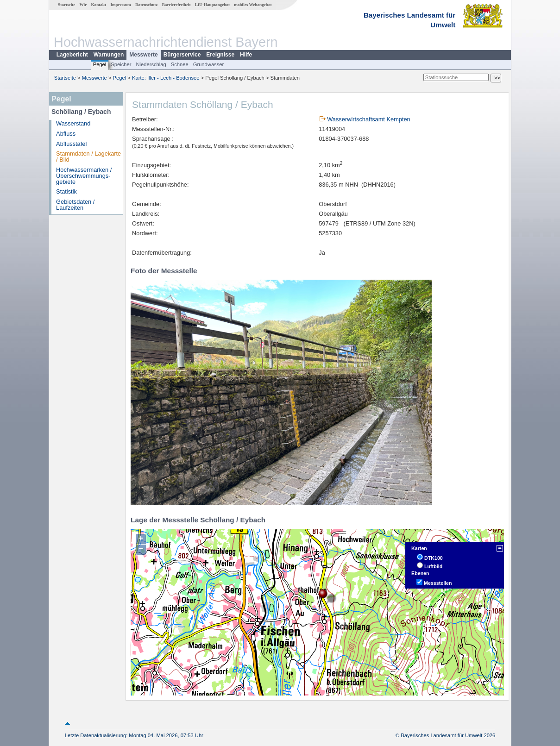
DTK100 (434, 558)
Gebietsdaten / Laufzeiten (75, 205)
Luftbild (433, 566)
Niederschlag (151, 64)
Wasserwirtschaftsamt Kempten (368, 119)
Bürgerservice (182, 55)
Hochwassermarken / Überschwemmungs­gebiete (84, 176)
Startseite (66, 5)
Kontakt (98, 5)
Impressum (120, 5)
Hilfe (246, 55)
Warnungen (109, 55)
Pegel (100, 64)
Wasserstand (73, 123)
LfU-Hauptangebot (212, 5)
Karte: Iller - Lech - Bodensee (166, 78)
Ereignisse (220, 55)
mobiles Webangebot (253, 5)
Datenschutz (147, 5)
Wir (83, 5)
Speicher (121, 64)
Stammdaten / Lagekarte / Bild (88, 157)
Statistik (66, 191)
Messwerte (143, 55)
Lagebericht (72, 55)
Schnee (180, 64)
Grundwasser (209, 64)
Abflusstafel (71, 144)
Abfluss (66, 134)
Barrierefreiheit (176, 5)
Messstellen (438, 583)
